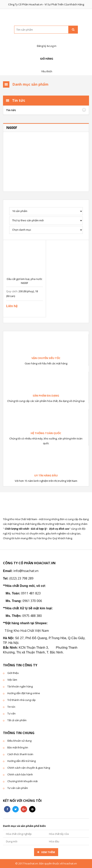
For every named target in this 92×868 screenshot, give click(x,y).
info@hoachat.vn (26, 571)
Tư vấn (11, 713)
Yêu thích (46, 67)
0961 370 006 (32, 601)
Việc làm (12, 680)
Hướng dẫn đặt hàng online (24, 693)
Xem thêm (48, 852)
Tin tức (11, 110)
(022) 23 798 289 (21, 578)
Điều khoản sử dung (19, 741)
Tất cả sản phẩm (17, 720)
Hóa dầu (54, 841)
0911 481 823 (31, 593)
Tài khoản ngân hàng (20, 686)
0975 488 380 (32, 616)
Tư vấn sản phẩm (18, 788)
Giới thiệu (13, 673)
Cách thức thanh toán (20, 754)
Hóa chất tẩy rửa (59, 834)
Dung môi (12, 841)
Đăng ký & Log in (46, 42)
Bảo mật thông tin (18, 747)
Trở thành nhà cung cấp (22, 700)
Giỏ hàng (46, 54)
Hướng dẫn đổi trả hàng (22, 761)
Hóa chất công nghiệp (19, 834)
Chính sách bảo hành (20, 774)
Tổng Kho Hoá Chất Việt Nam (27, 631)
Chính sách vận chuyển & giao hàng (29, 768)
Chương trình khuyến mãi (23, 781)
